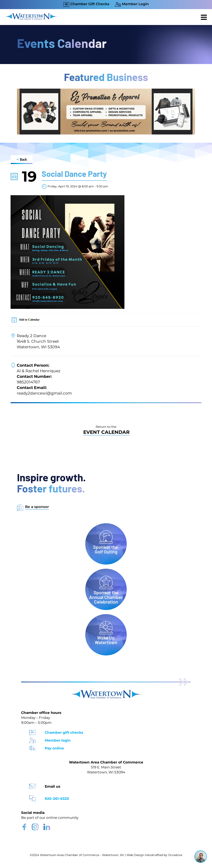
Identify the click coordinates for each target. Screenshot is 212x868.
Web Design (135, 855)
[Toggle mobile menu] (204, 17)
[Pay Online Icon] (33, 747)
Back (22, 160)
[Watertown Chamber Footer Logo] (106, 692)
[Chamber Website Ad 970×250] (106, 91)
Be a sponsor (37, 507)
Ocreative (175, 855)
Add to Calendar (29, 320)
